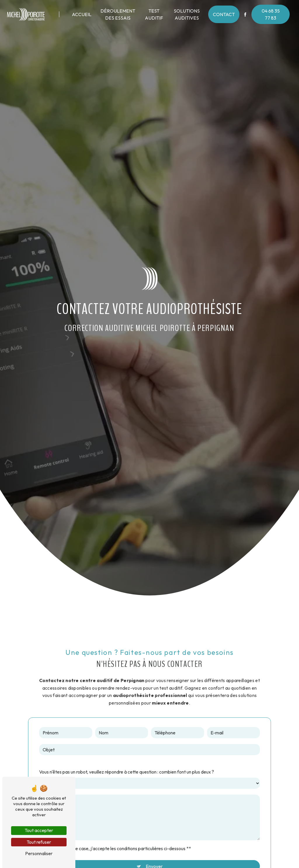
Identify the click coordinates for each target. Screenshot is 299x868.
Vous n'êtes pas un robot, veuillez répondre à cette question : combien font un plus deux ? (127, 772)
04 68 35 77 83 (271, 14)
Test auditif (154, 14)
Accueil (82, 14)
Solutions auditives (187, 14)
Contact (224, 14)
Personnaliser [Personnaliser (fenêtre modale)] (39, 853)
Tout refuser (39, 842)
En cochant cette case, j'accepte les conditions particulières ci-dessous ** (117, 848)
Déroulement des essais (118, 14)
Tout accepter (39, 830)
